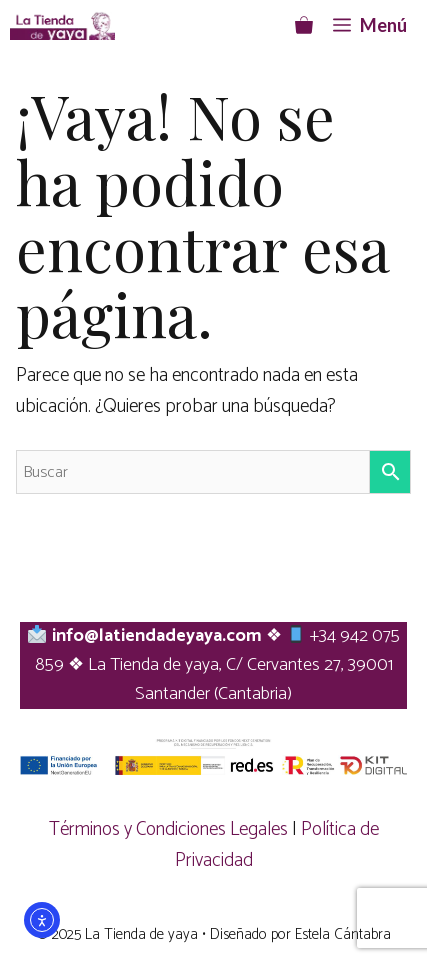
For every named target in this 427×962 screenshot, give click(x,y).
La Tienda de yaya (141, 934)
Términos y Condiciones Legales (168, 829)
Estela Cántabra (343, 934)
